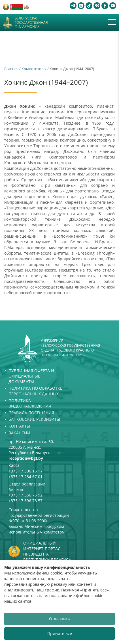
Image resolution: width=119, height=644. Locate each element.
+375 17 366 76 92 (25, 495)
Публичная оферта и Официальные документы (31, 376)
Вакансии (19, 433)
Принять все (60, 633)
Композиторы (34, 69)
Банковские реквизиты (34, 419)
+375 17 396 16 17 (25, 471)
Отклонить (59, 619)
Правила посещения (31, 413)
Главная (11, 69)
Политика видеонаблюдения (30, 403)
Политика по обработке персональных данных (35, 391)
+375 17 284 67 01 (25, 477)
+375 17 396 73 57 (25, 501)
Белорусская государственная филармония (31, 22)
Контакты (19, 426)
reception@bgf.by (26, 458)
